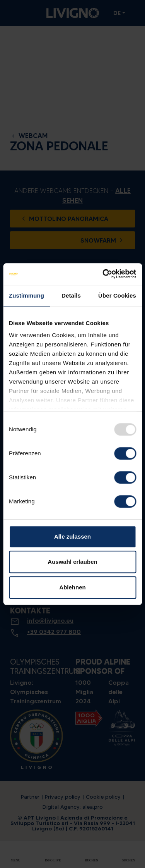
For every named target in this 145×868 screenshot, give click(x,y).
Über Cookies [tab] (117, 295)
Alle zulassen (72, 536)
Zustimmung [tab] (26, 295)
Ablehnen (72, 587)
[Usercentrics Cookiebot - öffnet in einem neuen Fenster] (103, 274)
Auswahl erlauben (72, 562)
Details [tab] (71, 295)
